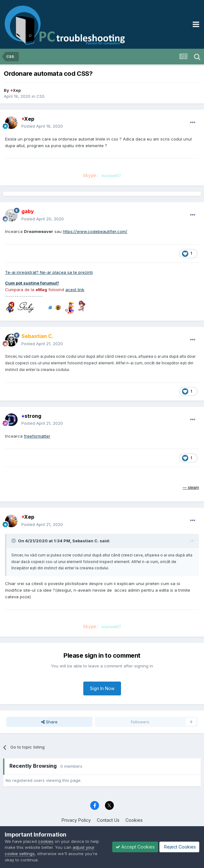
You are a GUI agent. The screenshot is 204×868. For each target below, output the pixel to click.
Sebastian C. (85, 541)
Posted (42, 126)
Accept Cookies (135, 847)
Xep (15, 90)
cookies (46, 841)
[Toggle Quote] (14, 541)
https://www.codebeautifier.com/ (95, 231)
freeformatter (37, 436)
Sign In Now (102, 688)
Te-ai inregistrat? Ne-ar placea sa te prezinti (49, 272)
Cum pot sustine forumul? (32, 283)
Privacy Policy (76, 820)
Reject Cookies (179, 847)
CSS (41, 96)
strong (31, 416)
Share (49, 722)
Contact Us (108, 820)
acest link (75, 290)
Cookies (134, 820)
